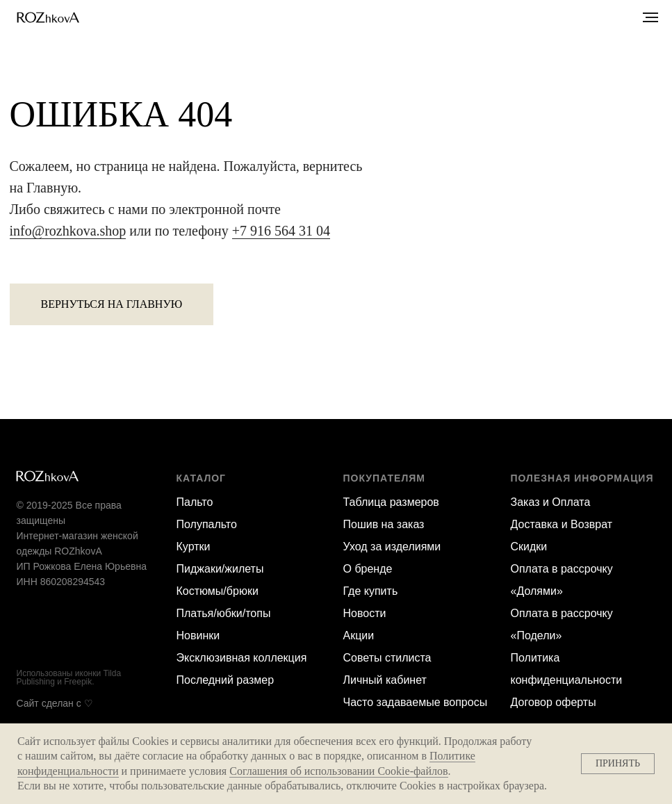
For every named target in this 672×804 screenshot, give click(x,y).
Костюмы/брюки (218, 591)
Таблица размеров (391, 502)
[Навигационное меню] (650, 17)
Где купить (371, 591)
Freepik (78, 682)
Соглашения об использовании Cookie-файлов (338, 771)
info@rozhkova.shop (68, 231)
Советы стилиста (387, 658)
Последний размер (226, 680)
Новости (365, 613)
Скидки (529, 547)
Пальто (195, 502)
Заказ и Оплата (551, 502)
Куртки (194, 547)
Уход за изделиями (392, 547)
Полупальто (207, 524)
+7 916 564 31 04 (281, 231)
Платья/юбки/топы (224, 613)
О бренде (368, 569)
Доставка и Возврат (562, 524)
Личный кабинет (385, 680)
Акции (359, 635)
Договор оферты (554, 702)
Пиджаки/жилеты (220, 569)
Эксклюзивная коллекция (242, 658)
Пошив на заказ (384, 524)
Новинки (198, 635)
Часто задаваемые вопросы (416, 702)
